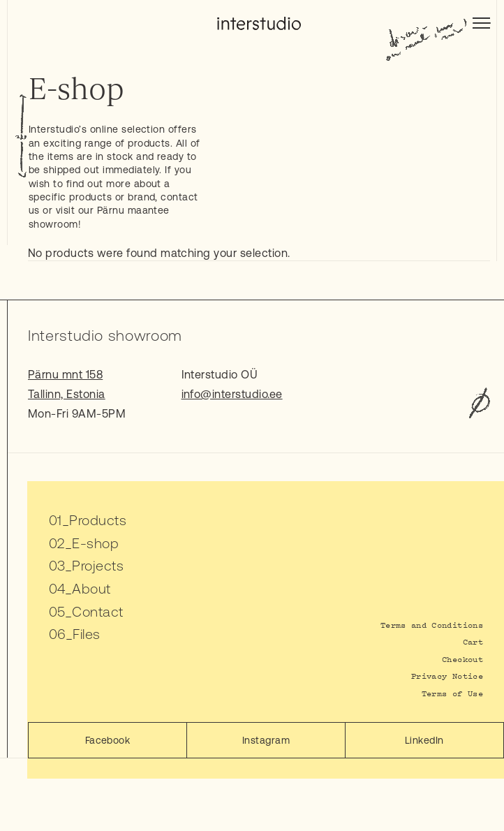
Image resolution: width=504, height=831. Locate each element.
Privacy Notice (447, 676)
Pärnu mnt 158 (65, 374)
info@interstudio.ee (232, 394)
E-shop (95, 543)
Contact (97, 611)
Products (98, 520)
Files (86, 634)
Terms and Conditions (432, 625)
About (91, 588)
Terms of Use (452, 693)
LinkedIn (424, 740)
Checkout (462, 659)
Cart (473, 641)
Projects (98, 565)
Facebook (108, 740)
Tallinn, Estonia (67, 394)
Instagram (266, 740)
